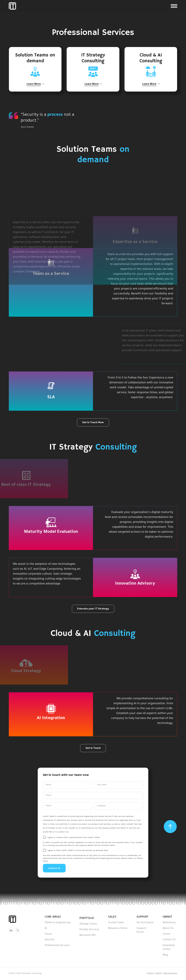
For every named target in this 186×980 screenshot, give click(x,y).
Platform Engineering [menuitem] (58, 923)
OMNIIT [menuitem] (168, 917)
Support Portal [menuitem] (141, 930)
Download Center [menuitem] (169, 948)
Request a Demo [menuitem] (118, 928)
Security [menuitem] (50, 940)
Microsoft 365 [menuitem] (88, 935)
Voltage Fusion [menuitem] (88, 924)
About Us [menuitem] (168, 928)
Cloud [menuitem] (48, 934)
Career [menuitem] (167, 934)
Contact (150, 974)
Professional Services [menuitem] (57, 946)
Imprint (159, 974)
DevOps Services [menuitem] (89, 930)
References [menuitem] (169, 923)
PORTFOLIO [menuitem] (87, 918)
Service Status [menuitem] (145, 923)
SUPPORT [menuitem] (143, 917)
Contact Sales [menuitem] (116, 923)
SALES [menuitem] (112, 917)
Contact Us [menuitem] (169, 940)
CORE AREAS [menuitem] (53, 917)
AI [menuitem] (46, 928)
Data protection (170, 974)
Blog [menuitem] (165, 955)
